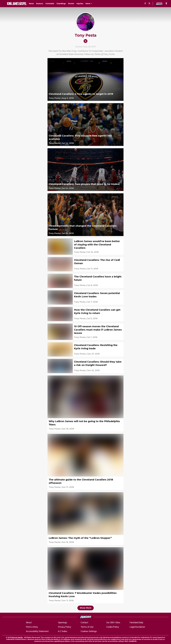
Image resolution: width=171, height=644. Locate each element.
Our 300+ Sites (113, 622)
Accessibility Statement (37, 631)
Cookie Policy (113, 627)
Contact (84, 622)
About (29, 622)
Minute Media (17, 637)
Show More (86, 608)
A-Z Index (63, 631)
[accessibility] (166, 4)
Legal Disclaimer (137, 627)
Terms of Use (87, 627)
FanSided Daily (136, 622)
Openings (63, 622)
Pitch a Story (32, 627)
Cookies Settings (89, 631)
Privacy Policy (65, 627)
